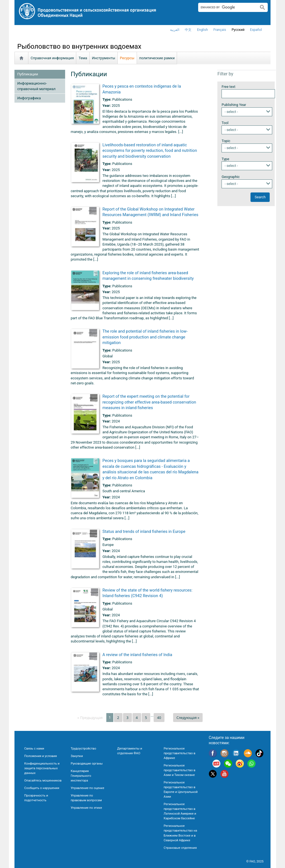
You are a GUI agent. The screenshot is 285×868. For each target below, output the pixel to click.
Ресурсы (127, 58)
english (202, 30)
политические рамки (157, 58)
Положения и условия (40, 756)
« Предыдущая (90, 718)
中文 (188, 30)
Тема (83, 58)
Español (256, 30)
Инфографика (29, 98)
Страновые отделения (180, 848)
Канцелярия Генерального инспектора (81, 776)
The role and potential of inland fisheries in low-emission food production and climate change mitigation (145, 337)
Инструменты (104, 58)
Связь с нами (34, 748)
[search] (226, 7)
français (220, 30)
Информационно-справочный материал (36, 86)
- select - (231, 112)
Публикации (28, 74)
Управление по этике (86, 808)
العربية (175, 30)
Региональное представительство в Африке (180, 753)
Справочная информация (52, 58)
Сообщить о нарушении (42, 788)
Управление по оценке (88, 788)
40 (159, 718)
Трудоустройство (83, 748)
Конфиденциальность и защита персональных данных (42, 768)
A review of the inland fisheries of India (137, 655)
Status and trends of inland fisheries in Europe (144, 531)
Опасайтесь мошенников (43, 780)
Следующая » (188, 718)
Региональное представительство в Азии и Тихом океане (180, 770)
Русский (238, 30)
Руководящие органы (87, 763)
